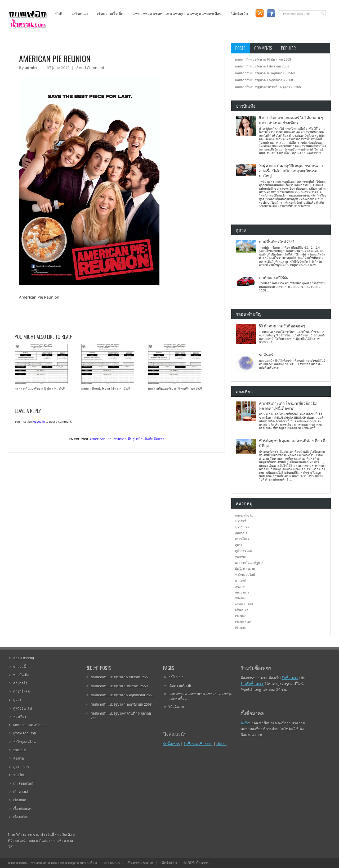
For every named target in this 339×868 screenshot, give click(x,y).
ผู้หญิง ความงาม (245, 568)
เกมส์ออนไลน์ (244, 604)
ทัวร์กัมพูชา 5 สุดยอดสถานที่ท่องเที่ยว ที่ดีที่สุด (292, 443)
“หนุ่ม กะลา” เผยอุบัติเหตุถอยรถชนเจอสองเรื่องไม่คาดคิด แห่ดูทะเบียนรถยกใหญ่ (291, 170)
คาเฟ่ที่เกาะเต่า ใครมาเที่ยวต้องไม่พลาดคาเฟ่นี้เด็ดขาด (288, 406)
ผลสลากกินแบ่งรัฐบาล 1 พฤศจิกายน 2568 (264, 80)
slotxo (222, 744)
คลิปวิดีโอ (241, 533)
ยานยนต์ (241, 580)
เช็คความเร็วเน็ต (110, 13)
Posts (240, 48)
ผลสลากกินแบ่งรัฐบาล (249, 563)
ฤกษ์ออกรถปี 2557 (274, 277)
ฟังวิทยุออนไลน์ (245, 575)
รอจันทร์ (266, 354)
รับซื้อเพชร (171, 744)
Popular (288, 48)
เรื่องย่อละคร (243, 622)
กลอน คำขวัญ (244, 515)
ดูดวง (238, 545)
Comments (263, 48)
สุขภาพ (240, 586)
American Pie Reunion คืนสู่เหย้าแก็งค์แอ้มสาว (127, 439)
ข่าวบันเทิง (242, 527)
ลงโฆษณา (80, 13)
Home (58, 13)
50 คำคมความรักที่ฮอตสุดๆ (282, 326)
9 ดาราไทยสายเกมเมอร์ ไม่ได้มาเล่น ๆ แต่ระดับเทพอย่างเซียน (291, 120)
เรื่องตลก (241, 616)
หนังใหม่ (240, 598)
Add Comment (92, 68)
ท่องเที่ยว (241, 557)
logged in (39, 421)
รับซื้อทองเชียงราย (198, 744)
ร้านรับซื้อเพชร (252, 684)
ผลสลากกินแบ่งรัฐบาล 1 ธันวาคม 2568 (106, 388)
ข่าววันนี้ (241, 521)
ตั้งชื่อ (245, 723)
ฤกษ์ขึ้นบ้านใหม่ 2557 (276, 241)
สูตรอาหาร (242, 592)
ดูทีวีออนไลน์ (244, 551)
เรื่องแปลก (242, 628)
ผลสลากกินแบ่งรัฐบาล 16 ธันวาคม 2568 (40, 388)
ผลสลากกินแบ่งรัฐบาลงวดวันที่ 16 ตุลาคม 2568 (268, 87)
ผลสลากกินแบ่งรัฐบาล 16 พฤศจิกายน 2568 (175, 388)
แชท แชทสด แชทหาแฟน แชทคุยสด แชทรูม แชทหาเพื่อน (177, 13)
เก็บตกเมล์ (242, 610)
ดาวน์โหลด (242, 539)
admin (31, 68)
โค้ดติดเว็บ (239, 13)
